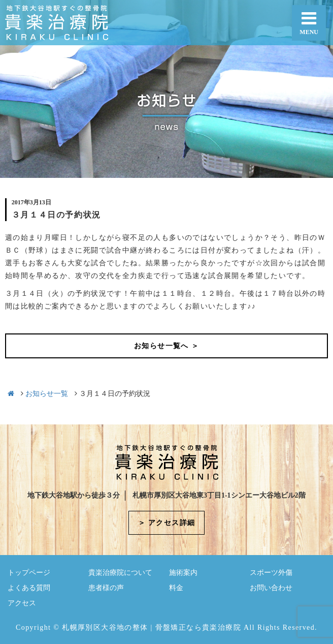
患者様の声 (106, 588)
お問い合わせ (271, 588)
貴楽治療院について (120, 573)
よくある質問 (29, 588)
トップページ (29, 573)
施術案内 (183, 573)
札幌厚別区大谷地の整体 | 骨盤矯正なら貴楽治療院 (152, 627)
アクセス (22, 603)
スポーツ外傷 (271, 573)
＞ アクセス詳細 (167, 523)
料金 (176, 588)
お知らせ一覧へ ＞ (166, 346)
